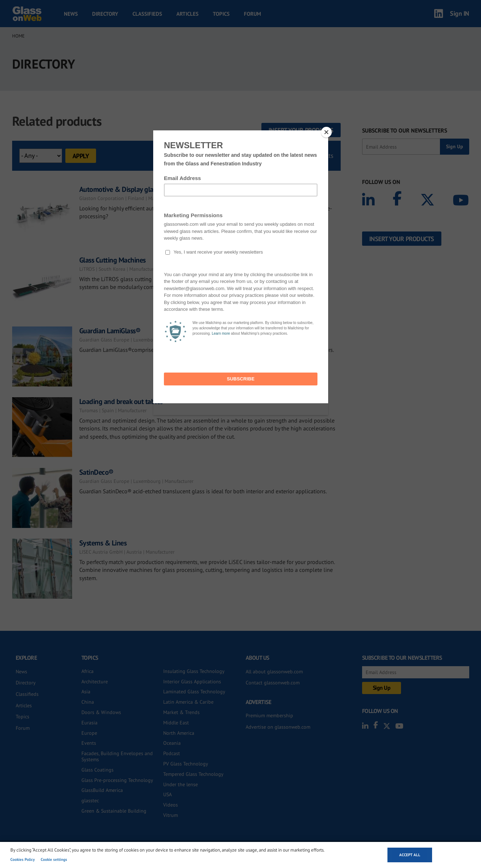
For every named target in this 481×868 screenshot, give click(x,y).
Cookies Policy (22, 859)
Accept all (410, 855)
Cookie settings (54, 859)
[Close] (326, 132)
